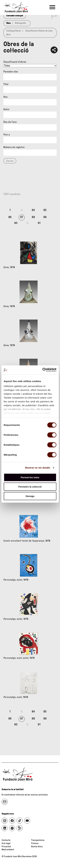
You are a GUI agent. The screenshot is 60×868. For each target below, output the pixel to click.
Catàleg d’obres (14, 31)
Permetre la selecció (30, 487)
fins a (7, 135)
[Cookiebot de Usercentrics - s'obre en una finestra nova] (43, 370)
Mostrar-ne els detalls (38, 468)
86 (10, 217)
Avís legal (6, 843)
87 (22, 217)
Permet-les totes (30, 477)
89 (45, 217)
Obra (8, 23)
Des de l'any (10, 122)
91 (39, 223)
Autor (6, 109)
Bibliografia (20, 23)
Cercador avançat (15, 16)
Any (5, 97)
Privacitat (6, 847)
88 (33, 217)
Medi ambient (8, 850)
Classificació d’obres (15, 62)
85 (45, 210)
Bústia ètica (37, 847)
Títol (6, 84)
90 (16, 223)
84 (33, 210)
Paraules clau (11, 72)
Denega (30, 496)
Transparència (38, 840)
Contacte (6, 840)
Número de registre (14, 147)
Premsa (35, 843)
